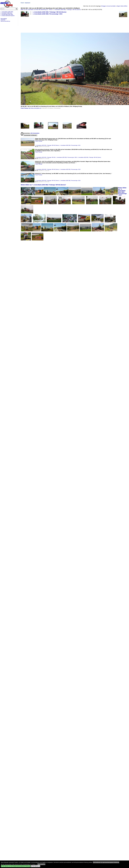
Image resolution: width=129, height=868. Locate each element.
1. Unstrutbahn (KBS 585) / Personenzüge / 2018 (70, 169)
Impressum (27, 3)
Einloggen (104, 6)
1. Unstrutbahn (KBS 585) (59, 10)
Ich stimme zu (35, 866)
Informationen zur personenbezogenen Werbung (106, 862)
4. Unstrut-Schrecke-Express (8, 16)
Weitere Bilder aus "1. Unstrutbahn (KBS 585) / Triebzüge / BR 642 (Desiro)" (43, 185)
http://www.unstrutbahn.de (35, 108)
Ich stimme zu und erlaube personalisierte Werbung (16, 866)
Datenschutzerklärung (5, 21)
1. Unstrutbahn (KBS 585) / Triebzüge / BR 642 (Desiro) (50, 12)
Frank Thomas (24, 108)
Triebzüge (69, 10)
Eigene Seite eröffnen (122, 6)
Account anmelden (111, 6)
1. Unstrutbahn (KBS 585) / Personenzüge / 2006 (66, 157)
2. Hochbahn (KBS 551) (6, 13)
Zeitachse (3, 20)
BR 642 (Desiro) (77, 10)
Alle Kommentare (35, 133)
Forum (22, 3)
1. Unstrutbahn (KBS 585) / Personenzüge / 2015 (48, 14)
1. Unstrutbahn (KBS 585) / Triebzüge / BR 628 (45, 157)
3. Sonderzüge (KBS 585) (7, 14)
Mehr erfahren (41, 864)
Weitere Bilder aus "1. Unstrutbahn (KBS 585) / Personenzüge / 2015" (122, 191)
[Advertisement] (27, 24)
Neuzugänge (4, 19)
